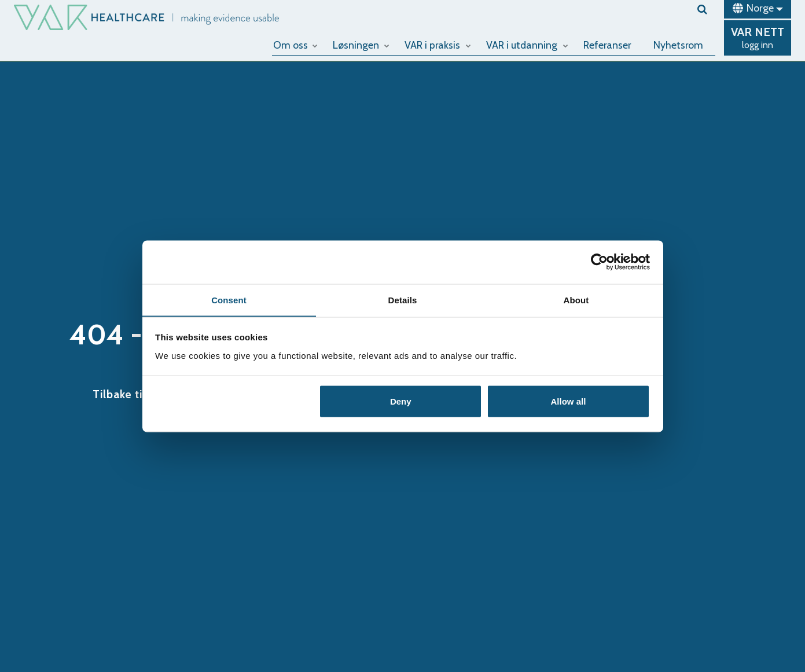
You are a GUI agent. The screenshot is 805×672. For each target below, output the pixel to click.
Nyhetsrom (679, 45)
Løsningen (363, 45)
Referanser (609, 45)
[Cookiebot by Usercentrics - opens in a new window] (599, 262)
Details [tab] (403, 300)
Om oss (298, 45)
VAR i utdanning (529, 45)
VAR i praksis (440, 45)
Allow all (569, 401)
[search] (706, 9)
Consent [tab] (229, 300)
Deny (401, 401)
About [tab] (576, 300)
